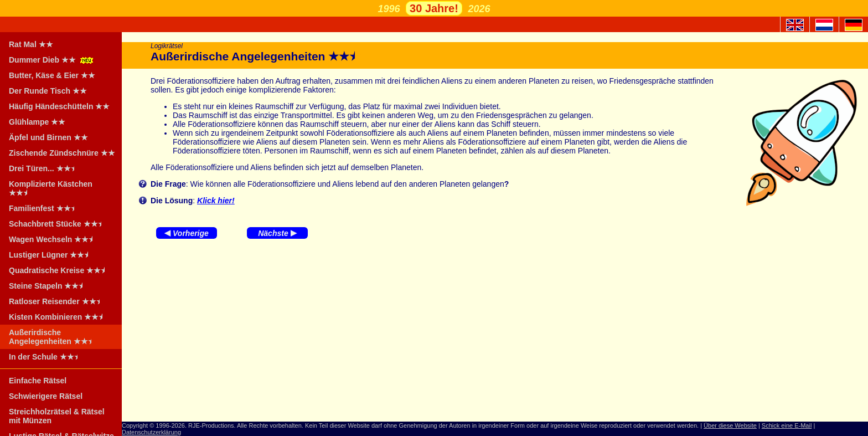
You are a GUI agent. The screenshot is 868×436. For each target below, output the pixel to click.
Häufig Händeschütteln (59, 106)
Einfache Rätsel (38, 381)
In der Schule (47, 357)
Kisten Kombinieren (59, 317)
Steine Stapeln (49, 286)
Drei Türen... (45, 168)
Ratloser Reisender (58, 301)
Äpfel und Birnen (48, 137)
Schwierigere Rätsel (46, 396)
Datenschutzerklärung (151, 432)
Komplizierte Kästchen (51, 188)
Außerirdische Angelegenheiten (54, 337)
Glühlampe (37, 122)
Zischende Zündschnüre (62, 153)
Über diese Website (730, 425)
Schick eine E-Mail (787, 425)
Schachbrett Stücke (59, 224)
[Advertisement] (495, 333)
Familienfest (45, 208)
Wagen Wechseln (54, 239)
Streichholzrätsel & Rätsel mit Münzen (57, 416)
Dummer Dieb (52, 60)
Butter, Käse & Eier (52, 75)
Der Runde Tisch (48, 91)
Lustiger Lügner (52, 255)
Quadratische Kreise (60, 270)
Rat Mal (31, 44)
